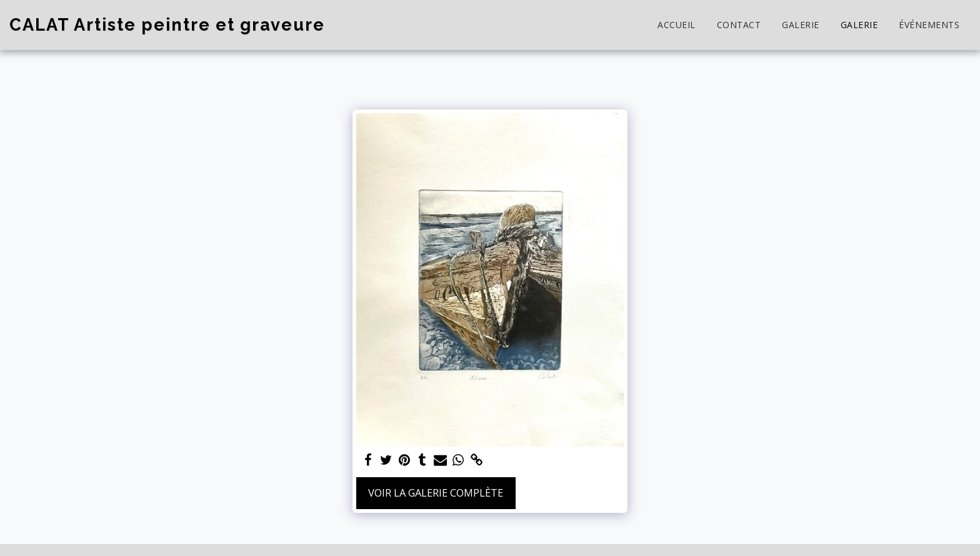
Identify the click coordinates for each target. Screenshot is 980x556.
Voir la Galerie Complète (436, 493)
